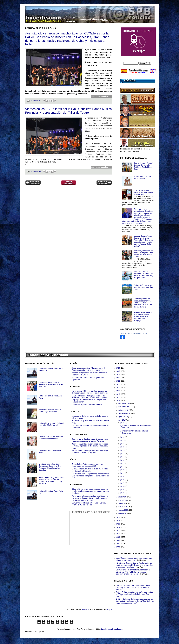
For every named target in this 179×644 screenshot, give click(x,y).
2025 (119, 371)
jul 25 (123, 450)
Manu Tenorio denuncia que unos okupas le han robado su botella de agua (134, 559)
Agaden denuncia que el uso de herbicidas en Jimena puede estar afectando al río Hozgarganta (143, 316)
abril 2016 (122, 503)
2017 (119, 397)
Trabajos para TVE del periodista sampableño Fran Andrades (51, 438)
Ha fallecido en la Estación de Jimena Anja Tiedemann (50, 410)
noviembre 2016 (125, 407)
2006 (119, 547)
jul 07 (123, 476)
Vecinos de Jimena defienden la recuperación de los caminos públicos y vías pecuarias (143, 275)
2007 (119, 544)
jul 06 (123, 480)
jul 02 (123, 489)
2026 (119, 368)
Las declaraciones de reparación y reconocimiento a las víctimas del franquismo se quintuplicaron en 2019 (90, 476)
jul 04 (123, 483)
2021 (119, 384)
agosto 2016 (123, 417)
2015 (119, 517)
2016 (119, 401)
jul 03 (123, 486)
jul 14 (123, 457)
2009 (119, 537)
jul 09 (123, 470)
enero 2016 (123, 513)
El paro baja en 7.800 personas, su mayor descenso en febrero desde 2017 (87, 465)
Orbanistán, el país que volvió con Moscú (87, 405)
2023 (119, 378)
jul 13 (123, 460)
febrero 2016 (123, 510)
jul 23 (123, 453)
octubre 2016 (124, 410)
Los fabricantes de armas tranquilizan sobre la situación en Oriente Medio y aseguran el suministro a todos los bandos (133, 572)
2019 (119, 391)
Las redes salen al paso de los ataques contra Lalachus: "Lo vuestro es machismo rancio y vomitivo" (133, 587)
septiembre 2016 (125, 413)
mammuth (86, 610)
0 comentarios (36, 101)
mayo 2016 (123, 500)
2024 (119, 374)
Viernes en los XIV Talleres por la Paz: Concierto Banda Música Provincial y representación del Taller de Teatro (68, 111)
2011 (119, 531)
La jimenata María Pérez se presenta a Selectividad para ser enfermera (51, 384)
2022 (119, 381)
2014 (119, 521)
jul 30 (123, 437)
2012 (119, 527)
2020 (119, 388)
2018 (119, 394)
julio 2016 (122, 420)
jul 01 (123, 493)
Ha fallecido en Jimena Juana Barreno (142, 178)
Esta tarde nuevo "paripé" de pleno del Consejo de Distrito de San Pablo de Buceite (143, 166)
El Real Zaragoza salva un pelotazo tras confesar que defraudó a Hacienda (90, 470)
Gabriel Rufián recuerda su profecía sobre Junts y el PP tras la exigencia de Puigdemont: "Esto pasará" (134, 594)
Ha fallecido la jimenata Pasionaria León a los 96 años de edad (52, 424)
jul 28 (123, 444)
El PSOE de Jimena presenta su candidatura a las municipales (144, 192)
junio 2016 (123, 497)
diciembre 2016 (124, 404)
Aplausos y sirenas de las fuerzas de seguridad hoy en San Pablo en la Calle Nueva (143, 254)
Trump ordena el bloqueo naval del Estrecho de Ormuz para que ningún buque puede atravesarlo (90, 392)
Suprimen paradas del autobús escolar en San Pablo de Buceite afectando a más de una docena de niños (143, 303)
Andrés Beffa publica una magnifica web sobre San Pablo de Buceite (143, 287)
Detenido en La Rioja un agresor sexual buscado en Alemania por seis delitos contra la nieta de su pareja (90, 446)
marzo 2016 (123, 507)
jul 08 (123, 473)
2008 (119, 540)
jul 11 (123, 467)
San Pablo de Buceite (128, 333)
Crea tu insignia (142, 333)
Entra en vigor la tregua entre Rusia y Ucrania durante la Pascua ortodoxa (89, 504)
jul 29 (123, 440)
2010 (119, 534)
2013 (119, 524)
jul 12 (123, 463)
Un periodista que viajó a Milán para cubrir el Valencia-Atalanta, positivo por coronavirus (88, 369)
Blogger (109, 610)
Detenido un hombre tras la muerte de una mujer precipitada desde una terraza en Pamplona (90, 440)
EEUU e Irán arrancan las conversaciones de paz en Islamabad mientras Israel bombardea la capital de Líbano (90, 491)
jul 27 (123, 447)
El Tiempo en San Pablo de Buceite (91, 512)
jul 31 (123, 423)
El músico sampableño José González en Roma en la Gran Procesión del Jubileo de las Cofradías (50, 467)
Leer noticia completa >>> (101, 96)
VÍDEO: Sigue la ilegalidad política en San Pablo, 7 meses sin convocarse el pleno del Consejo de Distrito (52, 481)
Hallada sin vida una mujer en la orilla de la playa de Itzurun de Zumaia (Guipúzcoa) (90, 452)
